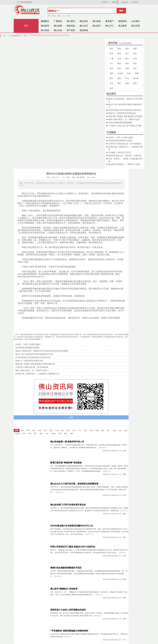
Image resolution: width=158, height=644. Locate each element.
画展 (127, 83)
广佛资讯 (58, 21)
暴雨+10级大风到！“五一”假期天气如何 (124, 119)
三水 (63, 16)
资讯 (24, 36)
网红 (119, 83)
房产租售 (71, 30)
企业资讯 (135, 21)
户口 (111, 63)
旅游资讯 (122, 21)
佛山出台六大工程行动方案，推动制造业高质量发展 (74, 484)
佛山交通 (135, 26)
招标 (127, 49)
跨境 (135, 83)
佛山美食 (97, 21)
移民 (119, 78)
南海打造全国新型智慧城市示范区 (66, 568)
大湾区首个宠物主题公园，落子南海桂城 (125, 144)
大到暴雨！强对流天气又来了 (120, 152)
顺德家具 (45, 21)
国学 (111, 49)
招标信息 (71, 26)
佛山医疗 (97, 26)
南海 (59, 16)
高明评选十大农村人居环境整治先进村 (68, 610)
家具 (111, 88)
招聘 (135, 49)
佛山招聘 (58, 26)
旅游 (135, 63)
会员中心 (104, 2)
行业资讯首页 (15, 36)
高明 (68, 16)
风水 (129, 73)
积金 (127, 58)
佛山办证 (84, 26)
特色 (127, 63)
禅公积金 (45, 30)
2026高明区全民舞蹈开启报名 (120, 141)
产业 (127, 78)
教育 (119, 63)
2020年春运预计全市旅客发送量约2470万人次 (72, 526)
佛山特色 (84, 21)
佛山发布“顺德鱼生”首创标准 (64, 589)
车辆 (137, 73)
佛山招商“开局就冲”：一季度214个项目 (124, 164)
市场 (111, 83)
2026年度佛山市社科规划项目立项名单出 (125, 110)
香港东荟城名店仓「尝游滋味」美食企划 (125, 156)
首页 (26, 26)
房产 (127, 54)
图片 (111, 78)
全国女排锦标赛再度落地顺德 (120, 123)
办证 (135, 68)
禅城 (49, 16)
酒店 (111, 68)
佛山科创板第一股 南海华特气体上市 (67, 442)
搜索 (121, 11)
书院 (111, 73)
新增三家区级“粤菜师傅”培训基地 (66, 463)
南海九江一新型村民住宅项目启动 (122, 113)
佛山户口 (110, 26)
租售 (111, 54)
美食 (119, 54)
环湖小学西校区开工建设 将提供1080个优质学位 (73, 547)
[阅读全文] (103, 448)
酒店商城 (84, 30)
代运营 (120, 73)
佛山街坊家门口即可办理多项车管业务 (68, 505)
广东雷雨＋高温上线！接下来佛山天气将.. (125, 126)
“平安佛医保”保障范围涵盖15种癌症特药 (69, 631)
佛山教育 (122, 26)
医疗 (119, 68)
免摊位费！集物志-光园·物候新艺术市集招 (125, 116)
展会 (135, 54)
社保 (135, 58)
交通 (127, 68)
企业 (119, 58)
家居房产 (110, 21)
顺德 (54, 16)
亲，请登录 (21, 2)
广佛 (111, 58)
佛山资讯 (71, 21)
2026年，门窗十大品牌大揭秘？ (121, 137)
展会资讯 (45, 26)
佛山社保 (58, 30)
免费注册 (29, 2)
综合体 (136, 78)
